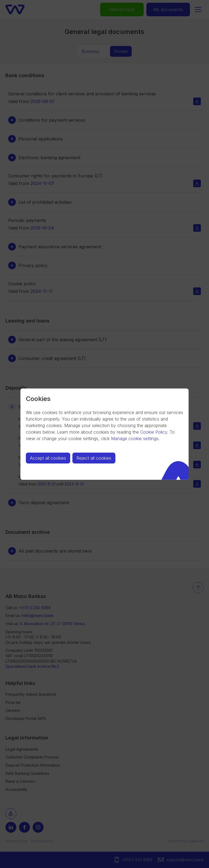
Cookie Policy (154, 432)
